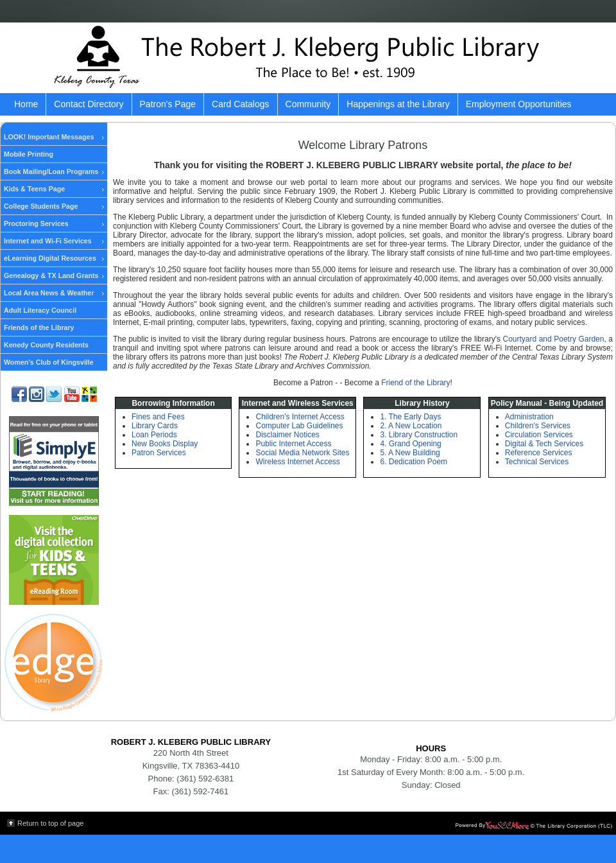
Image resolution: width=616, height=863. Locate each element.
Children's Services (538, 426)
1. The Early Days (410, 417)
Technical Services (537, 462)
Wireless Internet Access (297, 462)
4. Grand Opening (410, 444)
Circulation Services (539, 435)
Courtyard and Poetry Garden (553, 339)
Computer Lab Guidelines (299, 426)
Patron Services (159, 453)
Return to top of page (50, 823)
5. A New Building (410, 453)
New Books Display (165, 444)
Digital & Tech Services (544, 444)
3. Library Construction (419, 435)
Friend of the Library (415, 383)
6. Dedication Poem (414, 462)
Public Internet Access (293, 444)
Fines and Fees (158, 417)
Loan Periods (154, 435)
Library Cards (155, 426)
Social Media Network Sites (302, 453)
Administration (529, 417)
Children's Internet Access (300, 417)
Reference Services (539, 453)
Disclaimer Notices (287, 435)
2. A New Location (411, 426)
